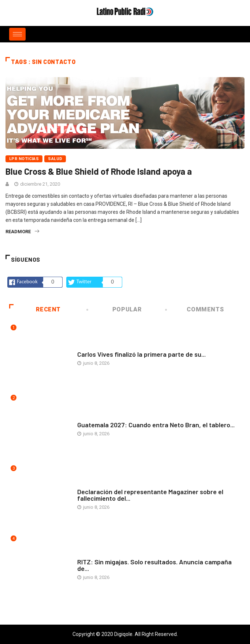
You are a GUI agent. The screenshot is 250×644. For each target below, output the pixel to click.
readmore (22, 232)
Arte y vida (90, 347)
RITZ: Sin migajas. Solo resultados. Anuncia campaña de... (154, 565)
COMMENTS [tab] (195, 309)
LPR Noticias (24, 159)
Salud (55, 159)
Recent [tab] (35, 309)
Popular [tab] (114, 309)
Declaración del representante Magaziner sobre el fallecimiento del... (150, 495)
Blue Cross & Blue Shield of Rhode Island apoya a (99, 171)
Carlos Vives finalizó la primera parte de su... (141, 354)
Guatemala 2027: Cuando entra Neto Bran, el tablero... (156, 425)
